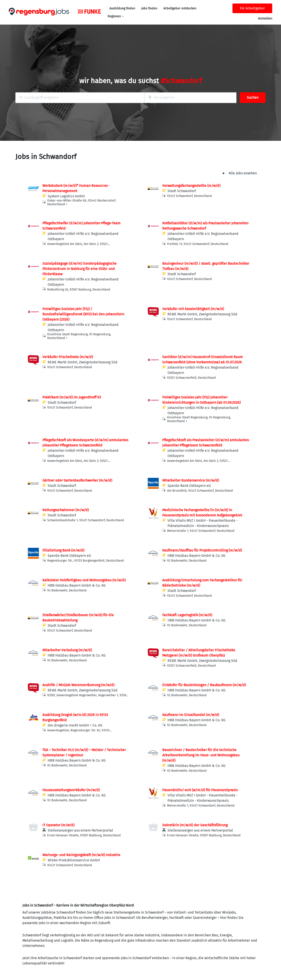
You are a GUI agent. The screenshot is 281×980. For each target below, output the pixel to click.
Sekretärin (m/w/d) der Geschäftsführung (195, 825)
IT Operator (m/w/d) (58, 825)
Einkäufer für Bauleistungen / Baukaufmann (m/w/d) (204, 685)
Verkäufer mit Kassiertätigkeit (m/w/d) (193, 309)
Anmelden (265, 19)
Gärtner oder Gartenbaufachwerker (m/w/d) (77, 480)
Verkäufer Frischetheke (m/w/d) (68, 357)
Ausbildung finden (122, 8)
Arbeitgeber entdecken (180, 8)
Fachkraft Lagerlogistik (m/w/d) (187, 615)
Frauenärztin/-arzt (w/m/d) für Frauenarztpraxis (200, 790)
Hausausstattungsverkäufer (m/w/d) (71, 790)
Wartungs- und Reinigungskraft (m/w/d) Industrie (81, 855)
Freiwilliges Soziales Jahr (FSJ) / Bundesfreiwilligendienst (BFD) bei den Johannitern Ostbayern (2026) (83, 314)
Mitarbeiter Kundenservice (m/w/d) (191, 480)
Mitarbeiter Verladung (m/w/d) (67, 650)
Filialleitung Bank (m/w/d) (63, 550)
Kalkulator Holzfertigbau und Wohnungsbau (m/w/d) (84, 580)
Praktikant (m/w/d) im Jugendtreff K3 (72, 397)
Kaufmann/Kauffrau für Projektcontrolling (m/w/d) (202, 550)
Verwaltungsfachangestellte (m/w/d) (191, 186)
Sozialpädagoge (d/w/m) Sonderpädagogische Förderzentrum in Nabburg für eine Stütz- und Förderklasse (79, 269)
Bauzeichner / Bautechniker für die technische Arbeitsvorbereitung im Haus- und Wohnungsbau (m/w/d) (201, 755)
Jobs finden (149, 8)
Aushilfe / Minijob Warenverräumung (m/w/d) (78, 685)
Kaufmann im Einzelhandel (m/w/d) (191, 715)
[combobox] (80, 98)
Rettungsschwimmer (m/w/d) (66, 510)
